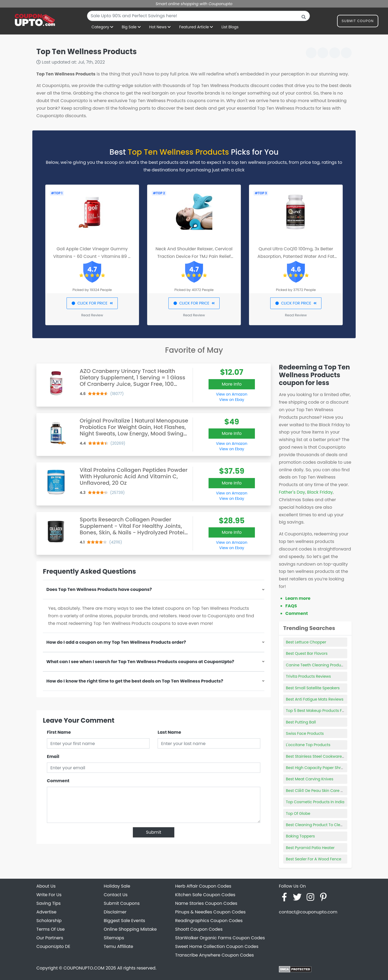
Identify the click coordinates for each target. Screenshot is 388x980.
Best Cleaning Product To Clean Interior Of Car (329, 825)
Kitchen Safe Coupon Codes (205, 895)
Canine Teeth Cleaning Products (316, 665)
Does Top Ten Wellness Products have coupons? (99, 589)
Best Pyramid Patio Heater (310, 848)
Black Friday (320, 492)
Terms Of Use (51, 929)
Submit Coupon (358, 22)
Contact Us (116, 895)
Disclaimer (115, 912)
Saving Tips (48, 903)
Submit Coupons (122, 903)
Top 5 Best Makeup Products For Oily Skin (324, 711)
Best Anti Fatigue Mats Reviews (315, 699)
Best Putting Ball (301, 722)
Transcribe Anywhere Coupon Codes (214, 955)
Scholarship (49, 921)
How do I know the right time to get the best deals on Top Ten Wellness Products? (135, 681)
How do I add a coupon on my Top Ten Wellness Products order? (116, 642)
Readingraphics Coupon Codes (209, 921)
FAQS (291, 606)
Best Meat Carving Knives (310, 779)
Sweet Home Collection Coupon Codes (217, 946)
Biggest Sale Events (124, 921)
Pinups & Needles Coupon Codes (210, 912)
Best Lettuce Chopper (306, 642)
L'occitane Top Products (308, 745)
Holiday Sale (117, 886)
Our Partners (50, 938)
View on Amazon (232, 394)
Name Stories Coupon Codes (206, 903)
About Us (46, 886)
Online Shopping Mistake (130, 929)
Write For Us (49, 895)
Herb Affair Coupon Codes (203, 886)
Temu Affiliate (118, 946)
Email (53, 756)
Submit (154, 832)
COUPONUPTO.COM (84, 968)
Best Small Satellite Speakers (313, 688)
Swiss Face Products (305, 733)
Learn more (298, 598)
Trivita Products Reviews (308, 676)
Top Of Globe (298, 813)
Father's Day (292, 492)
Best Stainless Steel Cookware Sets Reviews (326, 756)
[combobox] (198, 16)
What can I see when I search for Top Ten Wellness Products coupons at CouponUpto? (140, 662)
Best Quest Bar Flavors (307, 653)
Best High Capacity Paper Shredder (319, 768)
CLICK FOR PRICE (92, 303)
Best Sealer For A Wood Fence (314, 859)
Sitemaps (114, 938)
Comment (58, 781)
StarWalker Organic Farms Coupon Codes (220, 938)
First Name (59, 732)
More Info (232, 384)
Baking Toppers (300, 836)
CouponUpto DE (53, 946)
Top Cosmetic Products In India (315, 802)
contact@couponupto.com (308, 912)
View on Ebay (232, 400)
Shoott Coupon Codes (199, 929)
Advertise (46, 912)
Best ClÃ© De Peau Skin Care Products (321, 791)
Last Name (169, 732)
